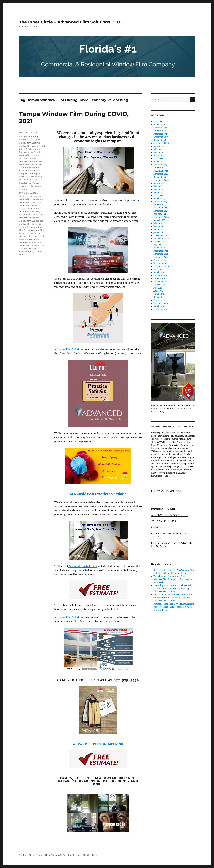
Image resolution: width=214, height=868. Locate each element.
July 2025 (158, 149)
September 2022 (161, 239)
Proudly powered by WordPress (83, 855)
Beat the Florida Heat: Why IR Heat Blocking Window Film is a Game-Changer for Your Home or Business (174, 607)
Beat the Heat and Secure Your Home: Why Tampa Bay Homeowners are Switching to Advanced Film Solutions (173, 598)
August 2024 (159, 183)
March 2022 (159, 248)
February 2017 (160, 300)
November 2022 (161, 236)
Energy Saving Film (28, 152)
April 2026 (158, 122)
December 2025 (161, 134)
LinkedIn (157, 527)
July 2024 (158, 186)
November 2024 (161, 174)
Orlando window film (29, 212)
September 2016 (161, 303)
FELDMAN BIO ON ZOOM (167, 491)
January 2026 (160, 131)
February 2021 (160, 260)
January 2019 (160, 279)
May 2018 (158, 288)
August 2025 (159, 146)
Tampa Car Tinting (28, 174)
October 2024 (160, 177)
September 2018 (161, 282)
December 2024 (161, 171)
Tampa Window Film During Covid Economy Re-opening (32, 236)
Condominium (33, 149)
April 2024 (158, 195)
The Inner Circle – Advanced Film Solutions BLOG (71, 22)
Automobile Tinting (28, 137)
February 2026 (160, 128)
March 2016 (159, 306)
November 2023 (161, 211)
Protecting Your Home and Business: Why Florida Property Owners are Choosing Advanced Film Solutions (173, 589)
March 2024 (159, 199)
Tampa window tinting (30, 242)
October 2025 (160, 140)
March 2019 (159, 272)
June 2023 (158, 226)
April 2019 (158, 269)
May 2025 (158, 155)
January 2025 (160, 168)
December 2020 (161, 263)
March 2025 (159, 162)
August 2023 (159, 220)
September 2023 (161, 217)
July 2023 (158, 223)
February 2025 (160, 165)
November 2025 (161, 137)
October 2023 (160, 214)
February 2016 (160, 309)
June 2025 (158, 152)
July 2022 (158, 245)
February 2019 (160, 276)
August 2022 (159, 242)
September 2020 (161, 266)
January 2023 (160, 232)
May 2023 (158, 229)
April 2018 (158, 291)
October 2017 (160, 297)
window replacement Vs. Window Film (31, 252)
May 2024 (158, 192)
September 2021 (161, 257)
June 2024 (158, 189)
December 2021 (161, 251)
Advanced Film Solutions (69, 349)
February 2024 (160, 202)
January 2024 (160, 205)
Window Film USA (164, 521)
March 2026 (159, 125)
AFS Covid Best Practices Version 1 (98, 494)
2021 (21, 193)
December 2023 (161, 208)
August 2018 (159, 285)
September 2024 (161, 180)
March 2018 (159, 294)
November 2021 (161, 254)
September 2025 (161, 143)
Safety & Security (34, 170)
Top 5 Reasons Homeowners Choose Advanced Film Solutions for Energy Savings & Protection (174, 579)
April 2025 (158, 159)
